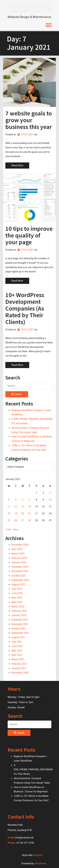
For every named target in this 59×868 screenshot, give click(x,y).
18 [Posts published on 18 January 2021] (9, 513)
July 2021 (17, 642)
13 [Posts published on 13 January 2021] (23, 507)
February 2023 (19, 558)
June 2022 (17, 593)
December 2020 (20, 673)
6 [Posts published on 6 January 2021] (23, 500)
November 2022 (20, 571)
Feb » (16, 530)
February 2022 (19, 611)
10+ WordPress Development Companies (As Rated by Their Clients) (25, 308)
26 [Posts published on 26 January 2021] (16, 520)
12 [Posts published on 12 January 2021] (16, 507)
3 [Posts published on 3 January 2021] (50, 493)
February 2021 (19, 664)
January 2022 (19, 615)
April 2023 (17, 549)
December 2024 (20, 545)
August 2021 (18, 637)
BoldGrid (38, 855)
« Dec (8, 530)
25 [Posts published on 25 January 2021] (9, 520)
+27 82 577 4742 (25, 843)
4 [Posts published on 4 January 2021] (9, 500)
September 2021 (20, 633)
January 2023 (19, 562)
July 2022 (17, 589)
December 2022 (20, 567)
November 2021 (20, 624)
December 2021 (20, 620)
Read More (17, 165)
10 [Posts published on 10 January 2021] (50, 500)
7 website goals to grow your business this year (29, 120)
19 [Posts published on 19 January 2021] (16, 513)
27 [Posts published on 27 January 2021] (23, 520)
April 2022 (17, 602)
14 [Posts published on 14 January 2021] (29, 507)
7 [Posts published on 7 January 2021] (29, 500)
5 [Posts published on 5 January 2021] (16, 500)
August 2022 (18, 585)
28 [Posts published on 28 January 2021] (29, 520)
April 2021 (17, 655)
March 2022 (18, 607)
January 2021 (19, 668)
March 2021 (18, 659)
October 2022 (19, 576)
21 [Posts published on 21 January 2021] (29, 513)
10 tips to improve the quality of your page (29, 235)
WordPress (40, 863)
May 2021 (17, 651)
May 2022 (17, 598)
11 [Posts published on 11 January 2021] (9, 507)
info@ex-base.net (24, 838)
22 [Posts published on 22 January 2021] (36, 513)
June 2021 (17, 646)
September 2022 (20, 580)
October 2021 (19, 629)
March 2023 (18, 554)
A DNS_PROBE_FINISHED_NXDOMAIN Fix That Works (33, 770)
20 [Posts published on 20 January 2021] (23, 513)
